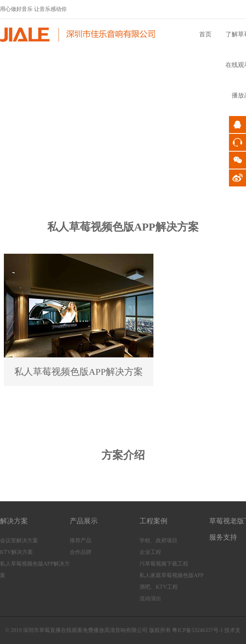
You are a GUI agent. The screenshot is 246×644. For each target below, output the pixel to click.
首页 (205, 34)
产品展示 (84, 521)
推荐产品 (81, 541)
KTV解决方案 (16, 552)
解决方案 (14, 521)
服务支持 (223, 537)
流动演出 (150, 599)
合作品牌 (81, 552)
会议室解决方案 (19, 541)
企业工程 (150, 552)
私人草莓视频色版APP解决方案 (35, 570)
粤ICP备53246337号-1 (197, 630)
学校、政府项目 (158, 541)
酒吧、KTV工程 (159, 587)
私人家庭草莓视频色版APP (172, 575)
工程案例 (153, 521)
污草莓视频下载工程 (164, 564)
